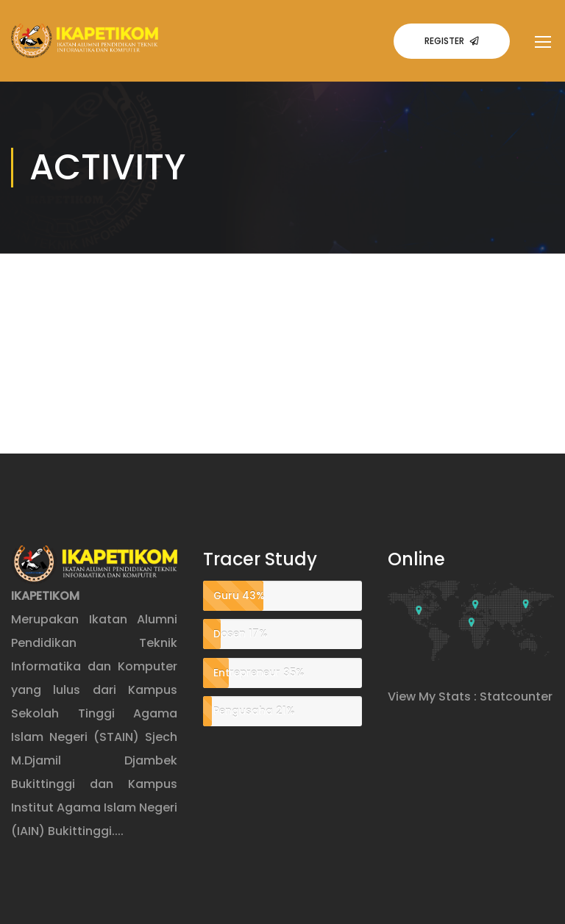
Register (452, 41)
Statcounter (516, 696)
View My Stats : (432, 696)
